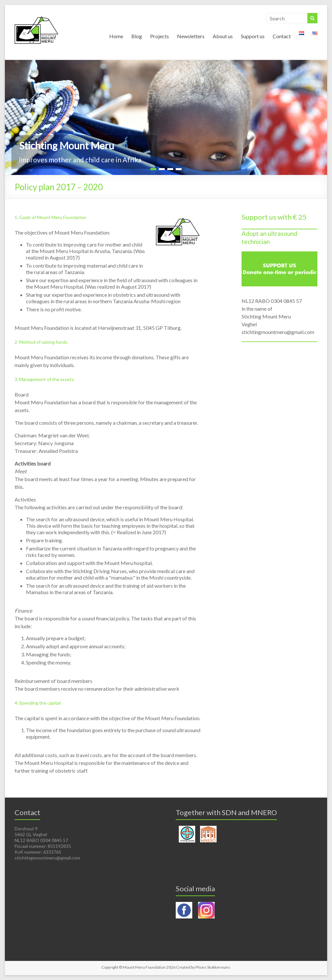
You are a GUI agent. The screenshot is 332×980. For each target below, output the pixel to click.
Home (116, 36)
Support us (253, 36)
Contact (282, 36)
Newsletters (191, 36)
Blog (137, 36)
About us (223, 36)
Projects (160, 36)
